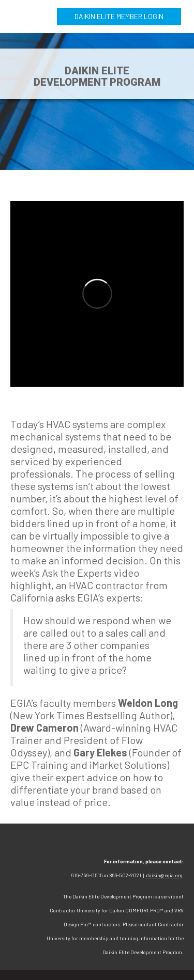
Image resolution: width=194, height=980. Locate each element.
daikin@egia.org (164, 875)
